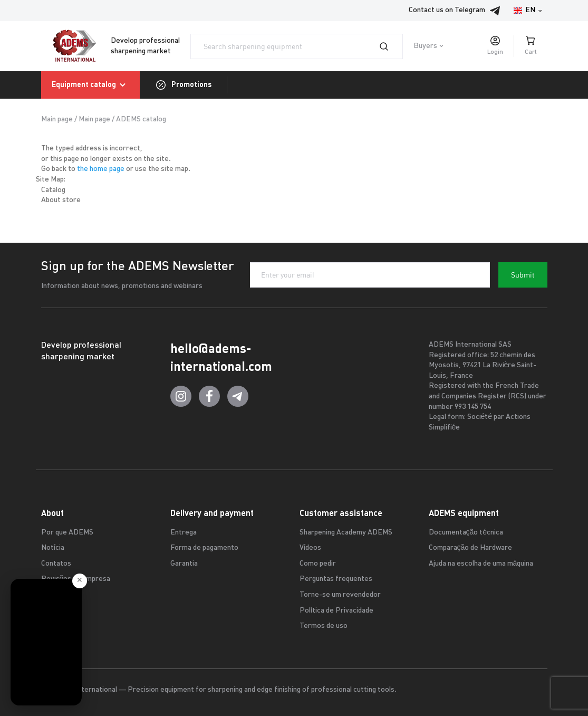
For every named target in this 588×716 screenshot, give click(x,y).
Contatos (56, 564)
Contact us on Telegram (457, 11)
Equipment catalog (90, 85)
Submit (523, 275)
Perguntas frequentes (336, 579)
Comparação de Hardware (471, 548)
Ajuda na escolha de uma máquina (481, 564)
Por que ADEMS (67, 533)
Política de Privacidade (337, 611)
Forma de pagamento (204, 548)
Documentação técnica (466, 533)
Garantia (184, 564)
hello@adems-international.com (221, 357)
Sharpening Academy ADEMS (346, 533)
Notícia (53, 548)
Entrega (184, 533)
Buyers (425, 46)
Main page (57, 120)
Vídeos (311, 548)
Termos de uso (324, 626)
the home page (101, 169)
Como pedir (318, 564)
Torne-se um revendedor (340, 595)
